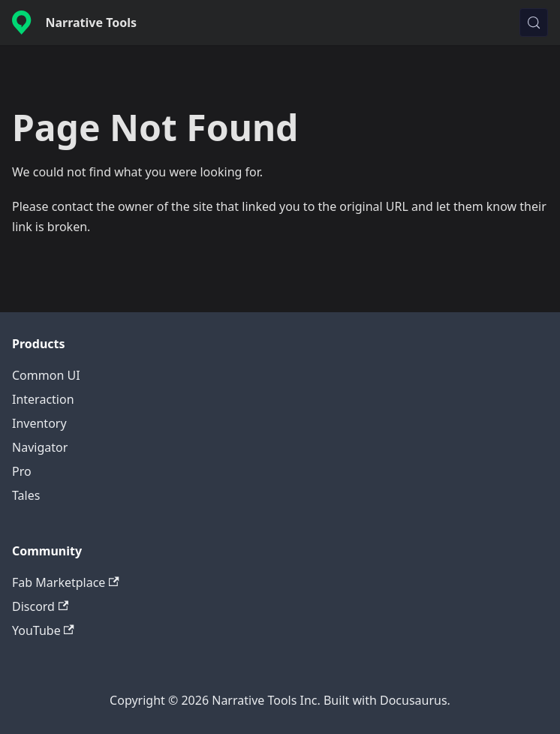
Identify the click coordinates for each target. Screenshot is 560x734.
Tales (26, 495)
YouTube (43, 630)
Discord (40, 606)
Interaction (43, 399)
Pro (22, 471)
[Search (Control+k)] (534, 23)
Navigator (40, 447)
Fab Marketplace (66, 582)
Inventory (39, 423)
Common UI (46, 375)
